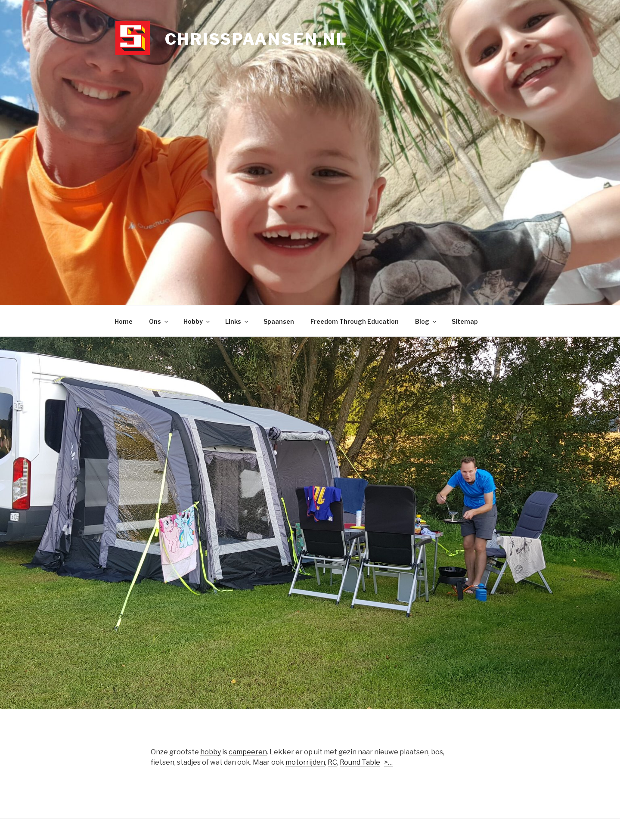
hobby (211, 752)
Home (124, 321)
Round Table (360, 762)
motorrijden (305, 762)
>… (388, 762)
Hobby (197, 321)
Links (237, 321)
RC (332, 762)
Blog (426, 321)
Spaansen (279, 321)
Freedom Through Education (355, 321)
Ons (159, 321)
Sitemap (465, 321)
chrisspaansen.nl (256, 39)
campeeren (248, 752)
